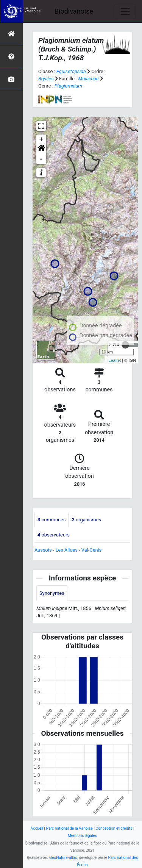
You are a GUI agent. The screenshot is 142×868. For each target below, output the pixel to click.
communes (51, 520)
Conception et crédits (114, 828)
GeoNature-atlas (63, 858)
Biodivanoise (74, 11)
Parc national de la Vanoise (69, 828)
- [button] (41, 159)
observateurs (54, 535)
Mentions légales (83, 836)
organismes (86, 520)
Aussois (43, 550)
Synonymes (52, 593)
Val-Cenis (91, 550)
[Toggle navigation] (125, 11)
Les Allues (66, 550)
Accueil (37, 828)
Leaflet (115, 360)
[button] (41, 149)
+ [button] (41, 139)
